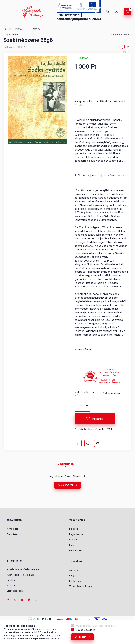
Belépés (74, 529)
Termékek (12, 534)
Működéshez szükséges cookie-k (96, 626)
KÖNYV (36, 29)
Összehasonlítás (78, 443)
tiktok (29, 600)
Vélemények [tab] (66, 464)
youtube (22, 600)
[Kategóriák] (7, 12)
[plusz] (87, 404)
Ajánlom (98, 443)
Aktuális (74, 570)
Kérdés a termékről (88, 443)
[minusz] (87, 409)
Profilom (74, 539)
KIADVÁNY (19, 29)
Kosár (72, 545)
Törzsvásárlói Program (82, 586)
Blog (72, 575)
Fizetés (11, 580)
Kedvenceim (76, 550)
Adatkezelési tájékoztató (20, 575)
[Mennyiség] (81, 406)
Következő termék (121, 35)
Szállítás (12, 585)
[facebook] (119, 47)
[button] (37, 100)
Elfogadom (80, 637)
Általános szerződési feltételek (24, 569)
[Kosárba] (95, 419)
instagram (15, 600)
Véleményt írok (66, 485)
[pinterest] (128, 47)
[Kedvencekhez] (124, 52)
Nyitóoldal (12, 529)
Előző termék (12, 35)
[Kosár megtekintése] (128, 12)
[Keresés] (108, 12)
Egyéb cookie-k (85, 630)
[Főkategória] (5, 29)
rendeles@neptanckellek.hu (79, 19)
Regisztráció (76, 534)
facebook (8, 600)
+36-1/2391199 (69, 15)
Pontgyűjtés (76, 581)
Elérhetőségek (15, 591)
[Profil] (117, 12)
